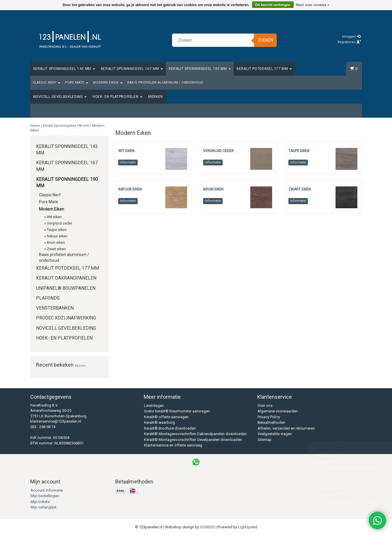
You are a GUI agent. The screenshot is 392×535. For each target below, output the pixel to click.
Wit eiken (54, 217)
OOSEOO (207, 527)
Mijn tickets (40, 502)
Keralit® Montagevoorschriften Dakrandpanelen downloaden (195, 434)
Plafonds (48, 298)
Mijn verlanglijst (44, 507)
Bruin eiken (56, 242)
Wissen (80, 366)
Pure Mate (77, 83)
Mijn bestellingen (45, 496)
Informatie (128, 162)
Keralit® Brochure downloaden (170, 428)
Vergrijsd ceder (60, 223)
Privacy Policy (269, 417)
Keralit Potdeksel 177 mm (264, 69)
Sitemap (265, 440)
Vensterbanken (55, 308)
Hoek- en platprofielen (117, 97)
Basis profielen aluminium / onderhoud (165, 83)
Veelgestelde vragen (275, 434)
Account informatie (47, 490)
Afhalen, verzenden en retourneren (286, 428)
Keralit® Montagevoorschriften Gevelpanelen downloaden (193, 440)
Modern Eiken (108, 83)
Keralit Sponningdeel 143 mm (64, 69)
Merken (156, 97)
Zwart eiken (56, 249)
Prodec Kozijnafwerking (66, 318)
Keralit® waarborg (159, 422)
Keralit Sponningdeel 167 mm (132, 69)
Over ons (265, 406)
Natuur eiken (57, 236)
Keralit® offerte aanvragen (166, 417)
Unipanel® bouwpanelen (66, 288)
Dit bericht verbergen (273, 5)
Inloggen (351, 37)
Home (35, 126)
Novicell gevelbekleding (60, 97)
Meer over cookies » (313, 5)
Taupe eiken (57, 230)
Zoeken (265, 40)
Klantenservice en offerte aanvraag (173, 445)
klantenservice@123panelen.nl (56, 421)
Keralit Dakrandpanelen (66, 278)
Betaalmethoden (271, 422)
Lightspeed (248, 527)
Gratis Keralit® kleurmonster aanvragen (177, 411)
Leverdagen (154, 406)
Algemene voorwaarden (278, 411)
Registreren (349, 42)
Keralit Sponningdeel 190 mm (200, 69)
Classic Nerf (46, 83)
